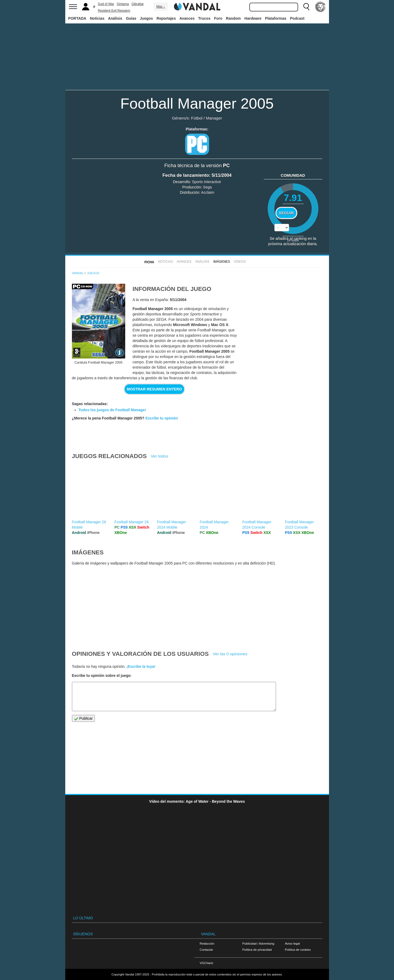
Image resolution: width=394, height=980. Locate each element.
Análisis (115, 18)
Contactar (206, 950)
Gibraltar (138, 4)
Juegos (146, 18)
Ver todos (159, 456)
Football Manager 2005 (197, 103)
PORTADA (77, 18)
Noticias (97, 18)
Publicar (83, 718)
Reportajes (166, 18)
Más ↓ (161, 7)
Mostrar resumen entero (154, 389)
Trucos (204, 18)
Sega (207, 187)
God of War (106, 4)
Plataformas (276, 18)
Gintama (123, 4)
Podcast (297, 18)
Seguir (286, 213)
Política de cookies (298, 950)
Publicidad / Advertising (258, 943)
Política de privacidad (257, 950)
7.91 (293, 198)
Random (233, 18)
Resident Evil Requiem (114, 11)
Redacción (207, 943)
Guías (131, 18)
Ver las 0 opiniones (230, 654)
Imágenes (222, 262)
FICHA (149, 262)
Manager (214, 118)
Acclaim (208, 192)
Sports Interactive (207, 182)
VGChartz (207, 963)
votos (293, 240)
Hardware (253, 18)
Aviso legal (293, 943)
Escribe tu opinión (162, 418)
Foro (218, 18)
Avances (187, 18)
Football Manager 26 (132, 522)
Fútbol (197, 118)
